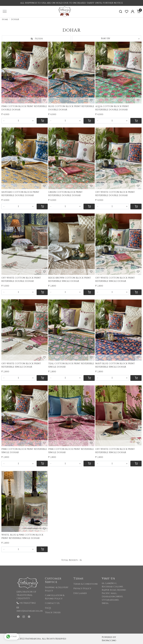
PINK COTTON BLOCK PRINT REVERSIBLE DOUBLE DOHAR (24, 108)
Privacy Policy (82, 589)
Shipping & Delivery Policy (57, 589)
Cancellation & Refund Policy (55, 597)
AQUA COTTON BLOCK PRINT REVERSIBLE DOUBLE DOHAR (112, 108)
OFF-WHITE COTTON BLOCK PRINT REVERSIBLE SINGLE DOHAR (115, 279)
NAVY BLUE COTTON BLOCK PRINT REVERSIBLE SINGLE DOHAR (115, 365)
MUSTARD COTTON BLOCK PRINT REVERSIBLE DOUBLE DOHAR (20, 194)
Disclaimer (80, 593)
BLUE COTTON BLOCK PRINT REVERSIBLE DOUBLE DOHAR (71, 108)
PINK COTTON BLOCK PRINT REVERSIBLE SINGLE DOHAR (24, 451)
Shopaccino (109, 640)
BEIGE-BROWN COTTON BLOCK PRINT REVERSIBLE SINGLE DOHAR (70, 279)
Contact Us (52, 603)
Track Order (53, 613)
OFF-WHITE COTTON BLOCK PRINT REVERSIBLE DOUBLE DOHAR (115, 194)
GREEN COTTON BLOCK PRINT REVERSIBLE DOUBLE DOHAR (65, 194)
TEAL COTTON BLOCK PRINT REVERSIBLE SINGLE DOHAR (71, 365)
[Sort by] (107, 39)
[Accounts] (133, 12)
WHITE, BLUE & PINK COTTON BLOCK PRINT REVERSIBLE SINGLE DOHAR (22, 536)
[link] (121, 12)
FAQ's (48, 608)
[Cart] (42, 121)
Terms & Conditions (86, 584)
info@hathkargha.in (30, 611)
